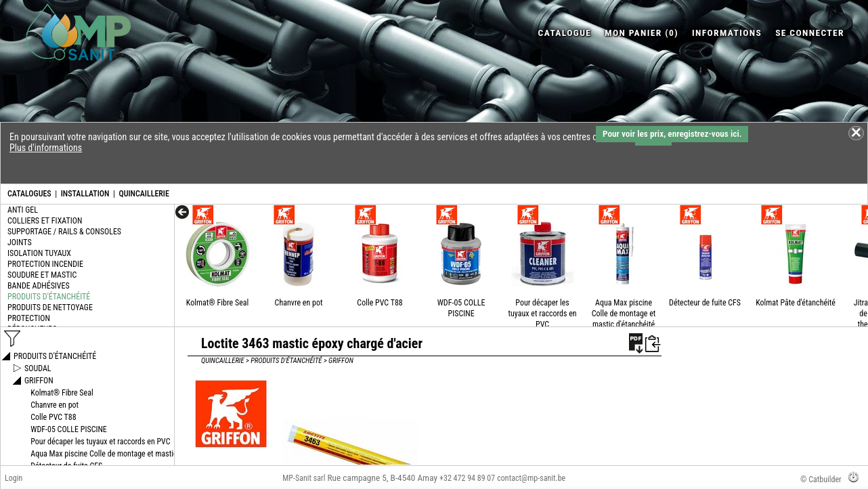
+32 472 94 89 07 (467, 478)
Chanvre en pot (299, 303)
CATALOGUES (29, 194)
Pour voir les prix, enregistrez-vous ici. (672, 134)
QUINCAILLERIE (144, 194)
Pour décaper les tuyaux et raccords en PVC (542, 314)
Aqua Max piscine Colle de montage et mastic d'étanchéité (624, 314)
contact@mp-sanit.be (531, 478)
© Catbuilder (821, 480)
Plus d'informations (46, 148)
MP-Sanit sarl (304, 478)
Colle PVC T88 (379, 303)
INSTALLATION (85, 194)
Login (14, 478)
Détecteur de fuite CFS (705, 303)
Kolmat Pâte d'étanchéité (796, 303)
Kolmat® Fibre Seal (217, 303)
